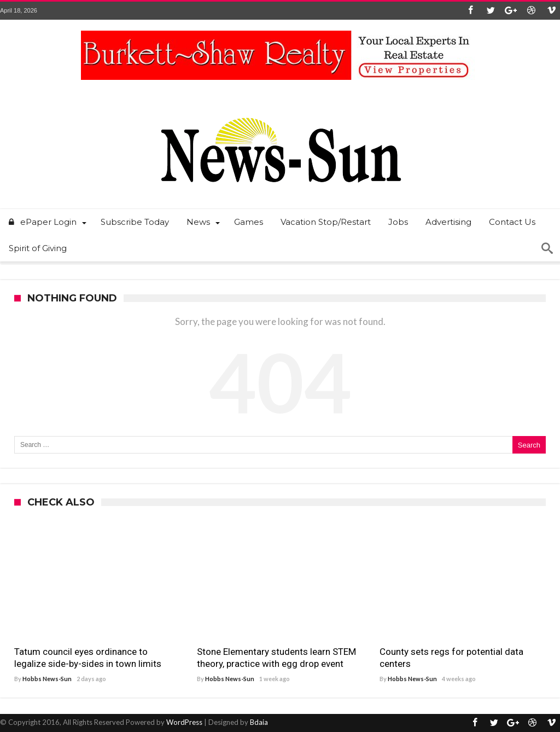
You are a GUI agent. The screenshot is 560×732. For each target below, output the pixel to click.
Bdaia (259, 722)
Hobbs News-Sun (47, 679)
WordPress (184, 722)
